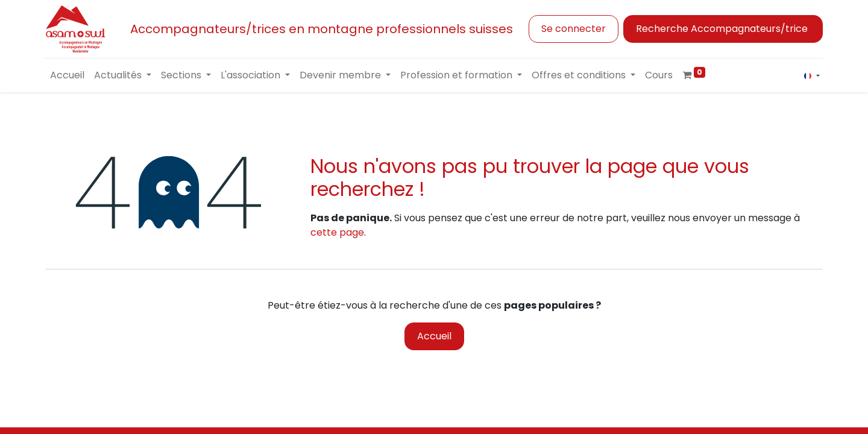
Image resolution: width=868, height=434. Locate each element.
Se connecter (574, 29)
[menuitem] (67, 75)
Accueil (434, 336)
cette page (337, 232)
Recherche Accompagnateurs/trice (723, 29)
